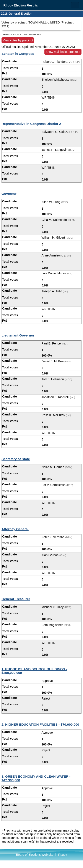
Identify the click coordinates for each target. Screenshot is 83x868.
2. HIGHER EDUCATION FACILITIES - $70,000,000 (40, 724)
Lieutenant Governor (18, 335)
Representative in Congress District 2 (31, 124)
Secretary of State (16, 459)
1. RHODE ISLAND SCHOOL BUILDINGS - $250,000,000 (34, 671)
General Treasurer (16, 599)
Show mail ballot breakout (63, 52)
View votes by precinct (18, 40)
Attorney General (15, 529)
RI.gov (62, 855)
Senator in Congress (18, 54)
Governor (9, 194)
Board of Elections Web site (35, 855)
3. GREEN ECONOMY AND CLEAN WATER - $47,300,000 (36, 778)
